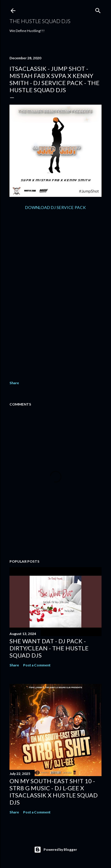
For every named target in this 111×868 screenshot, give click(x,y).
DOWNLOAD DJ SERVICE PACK (55, 207)
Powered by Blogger (55, 850)
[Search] (98, 9)
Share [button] (14, 383)
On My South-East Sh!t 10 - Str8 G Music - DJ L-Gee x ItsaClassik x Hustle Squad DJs (54, 792)
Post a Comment (37, 665)
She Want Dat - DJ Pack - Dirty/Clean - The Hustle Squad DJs (49, 648)
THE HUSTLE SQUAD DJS (40, 21)
